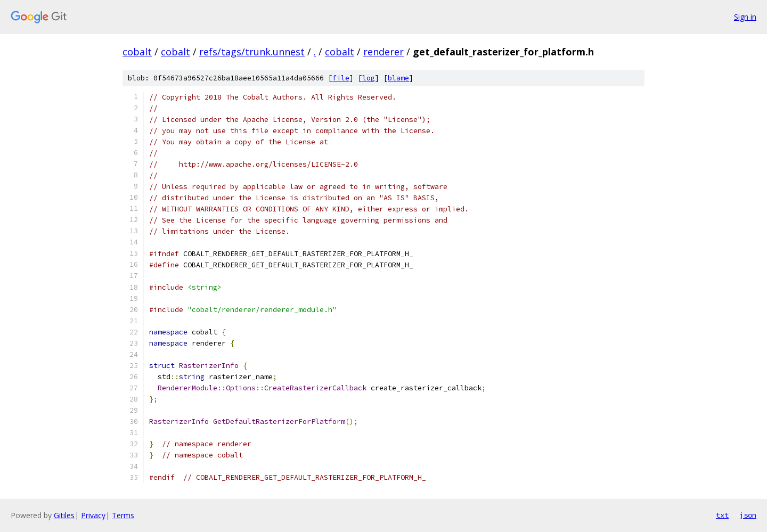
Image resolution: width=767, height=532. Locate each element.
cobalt (137, 52)
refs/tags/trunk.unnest (252, 52)
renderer (383, 52)
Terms (123, 515)
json (748, 515)
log (369, 78)
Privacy (93, 515)
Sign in (745, 17)
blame (398, 78)
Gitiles (64, 515)
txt (722, 515)
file (341, 78)
